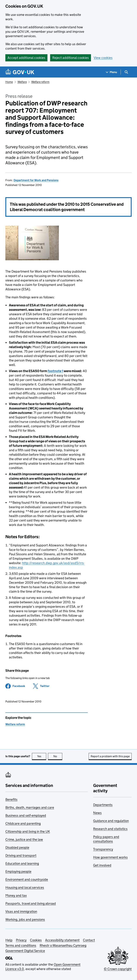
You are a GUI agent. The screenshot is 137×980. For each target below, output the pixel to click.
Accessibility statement (62, 940)
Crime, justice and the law (24, 839)
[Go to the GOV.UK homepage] (20, 72)
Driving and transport (21, 855)
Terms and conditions (21, 945)
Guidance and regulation (111, 821)
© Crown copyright (118, 969)
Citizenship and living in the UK (28, 831)
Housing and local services (25, 887)
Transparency (103, 849)
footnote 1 (55, 371)
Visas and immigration (21, 911)
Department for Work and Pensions (36, 180)
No (58, 756)
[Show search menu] (126, 72)
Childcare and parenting (23, 823)
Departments (103, 805)
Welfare (22, 82)
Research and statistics (110, 829)
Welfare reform (40, 82)
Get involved (102, 865)
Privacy (21, 940)
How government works (110, 857)
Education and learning (22, 863)
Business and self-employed (26, 815)
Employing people (18, 871)
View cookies (103, 58)
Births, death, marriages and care (30, 807)
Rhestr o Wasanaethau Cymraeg (63, 945)
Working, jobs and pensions (25, 919)
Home (9, 82)
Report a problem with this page (110, 756)
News (97, 813)
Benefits (11, 799)
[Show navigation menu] (111, 72)
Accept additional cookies (26, 58)
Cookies (36, 940)
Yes (42, 756)
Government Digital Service (25, 951)
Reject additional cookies (71, 58)
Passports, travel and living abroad (31, 903)
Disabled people (17, 847)
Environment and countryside (27, 879)
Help (9, 940)
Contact (89, 940)
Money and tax (16, 895)
